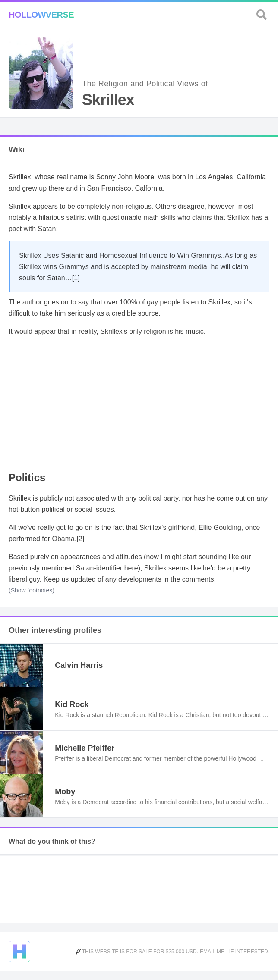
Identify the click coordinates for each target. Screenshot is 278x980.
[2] (80, 539)
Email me (212, 952)
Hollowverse (41, 15)
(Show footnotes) (32, 590)
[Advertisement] (139, 404)
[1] (76, 278)
